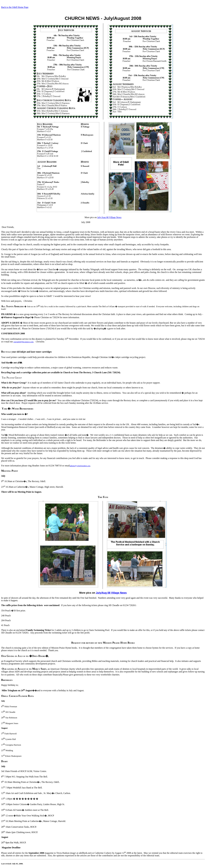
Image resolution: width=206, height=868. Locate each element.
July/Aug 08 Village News (109, 217)
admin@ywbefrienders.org (80, 466)
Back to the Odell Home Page (15, 7)
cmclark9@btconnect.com (23, 342)
